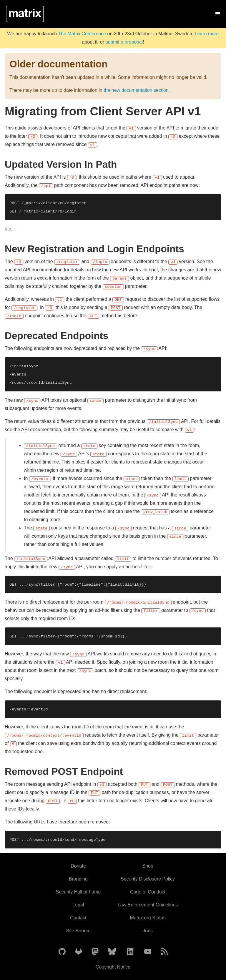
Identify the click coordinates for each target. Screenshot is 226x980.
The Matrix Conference (82, 34)
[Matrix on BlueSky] (112, 952)
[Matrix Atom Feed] (164, 952)
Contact (78, 918)
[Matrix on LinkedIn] (130, 952)
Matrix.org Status (148, 918)
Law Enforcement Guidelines (148, 905)
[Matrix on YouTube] (148, 952)
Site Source (78, 931)
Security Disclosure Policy (148, 879)
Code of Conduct (148, 892)
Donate (78, 866)
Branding (78, 879)
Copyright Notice (113, 967)
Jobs (148, 931)
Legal (78, 905)
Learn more (207, 34)
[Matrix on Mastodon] (95, 952)
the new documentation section (136, 90)
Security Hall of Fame (78, 892)
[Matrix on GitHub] (62, 952)
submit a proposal (124, 42)
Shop (148, 866)
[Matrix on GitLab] (79, 952)
